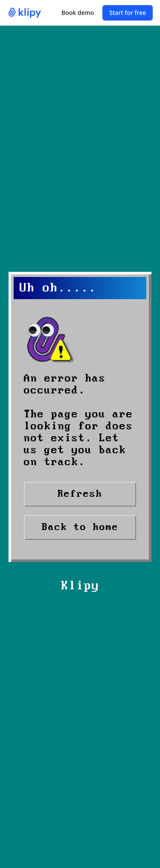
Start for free (128, 13)
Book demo (78, 13)
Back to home (80, 527)
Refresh (80, 494)
